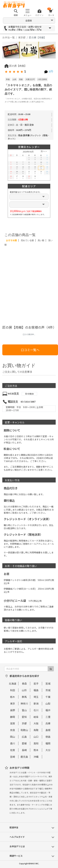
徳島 (48, 737)
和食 (8, 79)
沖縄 (36, 757)
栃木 (13, 697)
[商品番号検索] (26, 669)
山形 (24, 690)
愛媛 (24, 743)
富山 (24, 710)
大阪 (36, 723)
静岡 (13, 717)
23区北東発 (42, 79)
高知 (36, 743)
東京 (13, 703)
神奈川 (24, 703)
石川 (36, 710)
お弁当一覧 (9, 37)
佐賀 (13, 750)
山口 (36, 737)
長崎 (24, 750)
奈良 (13, 730)
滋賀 (13, 723)
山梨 (48, 703)
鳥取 (36, 730)
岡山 (13, 737)
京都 (24, 723)
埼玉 (36, 697)
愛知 (24, 717)
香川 (13, 743)
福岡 (48, 743)
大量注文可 (30, 79)
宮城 (48, 683)
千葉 (48, 697)
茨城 (48, 690)
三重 (48, 717)
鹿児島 (24, 757)
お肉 (14, 79)
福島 (36, 690)
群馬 (24, 697)
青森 (24, 683)
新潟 (36, 703)
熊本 (36, 750)
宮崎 (13, 757)
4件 (51, 71)
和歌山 (24, 730)
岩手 (36, 683)
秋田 (13, 690)
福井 (48, 710)
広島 (24, 737)
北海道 (13, 683)
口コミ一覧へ (30, 350)
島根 (48, 730)
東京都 (22, 37)
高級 (21, 79)
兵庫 (48, 723)
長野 (13, 710)
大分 (48, 750)
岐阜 (36, 717)
